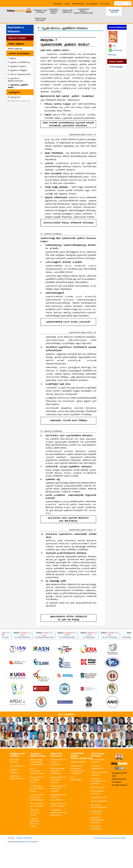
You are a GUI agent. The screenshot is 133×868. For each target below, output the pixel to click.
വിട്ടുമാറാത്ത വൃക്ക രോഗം (67, 11)
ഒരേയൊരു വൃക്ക (98, 812)
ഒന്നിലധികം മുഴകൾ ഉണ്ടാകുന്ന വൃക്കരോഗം (98, 805)
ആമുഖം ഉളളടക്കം (15, 49)
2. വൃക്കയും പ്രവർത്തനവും (19, 62)
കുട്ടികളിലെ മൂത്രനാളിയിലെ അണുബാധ (97, 844)
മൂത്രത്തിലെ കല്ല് (98, 822)
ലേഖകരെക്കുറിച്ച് (78, 4)
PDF (114, 46)
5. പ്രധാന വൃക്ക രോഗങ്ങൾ (19, 74)
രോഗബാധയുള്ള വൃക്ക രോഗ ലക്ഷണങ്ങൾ (57, 795)
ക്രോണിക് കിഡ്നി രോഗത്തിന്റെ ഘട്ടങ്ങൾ (58, 804)
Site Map (11, 862)
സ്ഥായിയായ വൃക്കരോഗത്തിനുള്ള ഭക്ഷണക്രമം (59, 837)
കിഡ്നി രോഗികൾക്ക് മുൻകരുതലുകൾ (37, 795)
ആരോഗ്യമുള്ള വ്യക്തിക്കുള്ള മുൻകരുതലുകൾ (37, 786)
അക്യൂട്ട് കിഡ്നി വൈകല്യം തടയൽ (37, 804)
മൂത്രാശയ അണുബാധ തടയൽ (35, 837)
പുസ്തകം (67, 4)
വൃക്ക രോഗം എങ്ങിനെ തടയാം (54, 11)
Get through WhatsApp (115, 52)
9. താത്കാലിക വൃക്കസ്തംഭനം (19, 101)
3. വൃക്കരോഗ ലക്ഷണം (17, 66)
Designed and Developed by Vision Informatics (23, 866)
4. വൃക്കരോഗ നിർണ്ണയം (17, 70)
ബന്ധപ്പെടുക (105, 4)
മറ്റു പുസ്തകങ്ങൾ (92, 4)
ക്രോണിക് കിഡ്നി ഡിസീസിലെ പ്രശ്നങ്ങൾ (58, 813)
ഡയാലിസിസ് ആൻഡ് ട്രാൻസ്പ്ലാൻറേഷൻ (83, 11)
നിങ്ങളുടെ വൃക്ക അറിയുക (40, 11)
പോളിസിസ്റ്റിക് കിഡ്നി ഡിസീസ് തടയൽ (37, 813)
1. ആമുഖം (12, 58)
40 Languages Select (114, 11)
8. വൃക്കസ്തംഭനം (14, 97)
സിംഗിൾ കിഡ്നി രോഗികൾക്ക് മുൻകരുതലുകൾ (37, 822)
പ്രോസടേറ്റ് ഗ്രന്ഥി (99, 825)
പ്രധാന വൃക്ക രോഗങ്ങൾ (40, 19)
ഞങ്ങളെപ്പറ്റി (57, 4)
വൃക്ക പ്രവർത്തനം (17, 790)
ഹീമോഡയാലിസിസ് (79, 786)
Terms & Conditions (24, 862)
